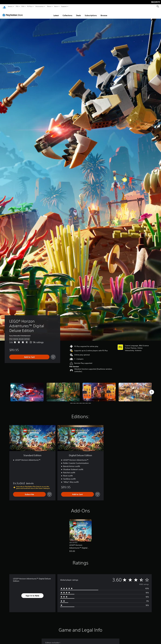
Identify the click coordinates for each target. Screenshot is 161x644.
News (49, 6)
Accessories (39, 6)
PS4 (23, 6)
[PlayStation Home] (4, 6)
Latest (56, 13)
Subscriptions (91, 13)
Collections (67, 13)
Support (64, 6)
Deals (79, 13)
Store (56, 6)
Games (10, 6)
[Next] (152, 390)
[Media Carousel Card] (27, 390)
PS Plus (30, 6)
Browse (104, 13)
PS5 (17, 6)
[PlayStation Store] (13, 13)
